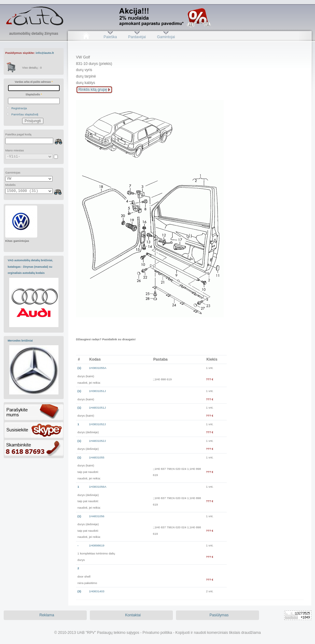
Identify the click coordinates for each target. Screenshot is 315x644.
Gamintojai (166, 37)
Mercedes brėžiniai (20, 341)
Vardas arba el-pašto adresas (34, 82)
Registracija (19, 108)
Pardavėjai (137, 37)
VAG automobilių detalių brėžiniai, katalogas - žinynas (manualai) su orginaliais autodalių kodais (30, 267)
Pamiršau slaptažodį (25, 114)
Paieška (110, 37)
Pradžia (86, 37)
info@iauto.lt (45, 53)
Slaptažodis (34, 94)
